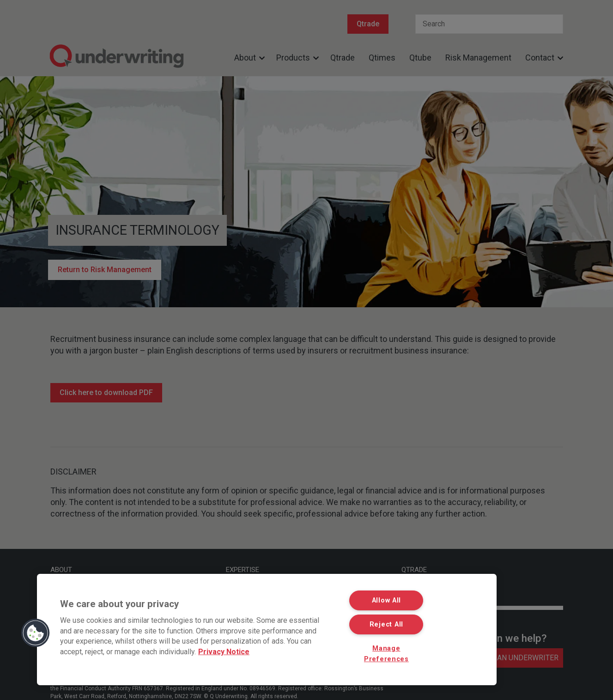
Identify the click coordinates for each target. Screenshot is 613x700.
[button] (36, 633)
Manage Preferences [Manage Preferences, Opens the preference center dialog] (386, 654)
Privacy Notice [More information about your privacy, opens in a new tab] (224, 651)
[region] (267, 630)
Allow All (386, 600)
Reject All (386, 624)
